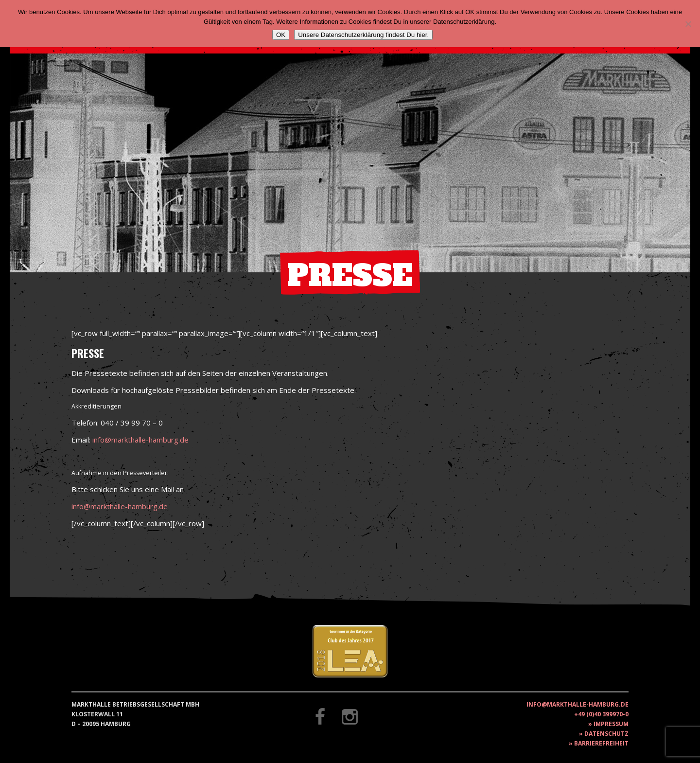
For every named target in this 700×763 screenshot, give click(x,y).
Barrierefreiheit (601, 743)
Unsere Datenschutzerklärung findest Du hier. (363, 35)
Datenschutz (606, 734)
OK (281, 35)
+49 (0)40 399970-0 (601, 714)
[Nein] (688, 24)
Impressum (611, 724)
